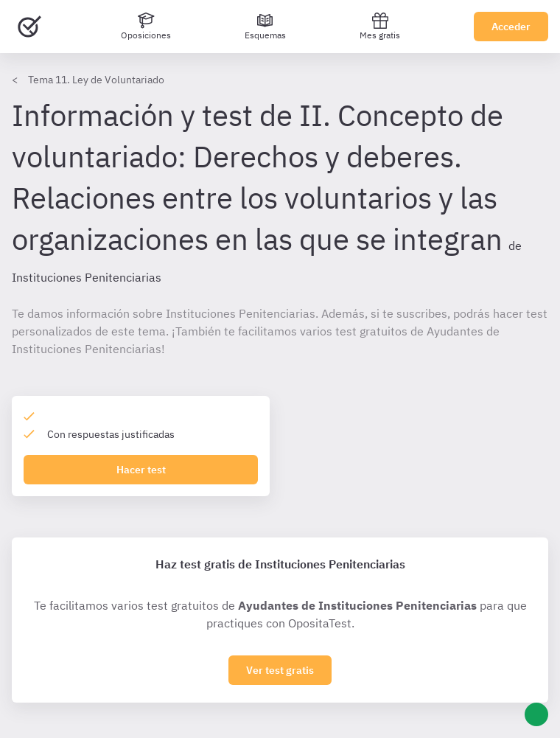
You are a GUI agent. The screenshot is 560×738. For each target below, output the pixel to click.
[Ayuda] (536, 714)
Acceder (511, 27)
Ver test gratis (280, 670)
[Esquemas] (265, 27)
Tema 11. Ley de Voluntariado (96, 80)
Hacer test (141, 470)
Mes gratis (380, 26)
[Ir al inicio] (29, 27)
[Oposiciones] (146, 27)
